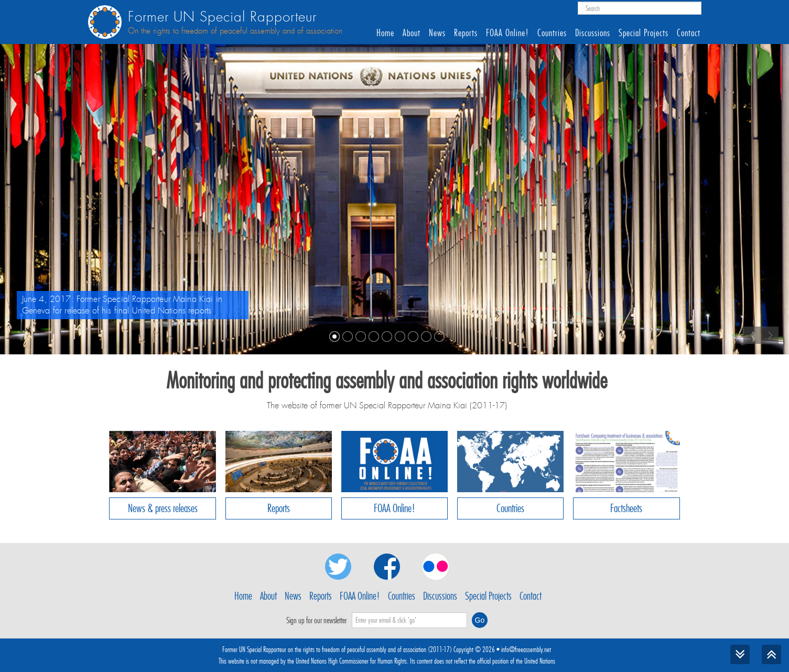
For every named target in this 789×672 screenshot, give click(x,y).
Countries (552, 33)
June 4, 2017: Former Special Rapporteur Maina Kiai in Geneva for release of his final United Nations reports (122, 305)
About (412, 33)
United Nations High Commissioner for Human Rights (351, 661)
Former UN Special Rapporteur (222, 17)
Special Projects (644, 33)
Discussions (593, 33)
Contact (689, 33)
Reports (466, 33)
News (437, 33)
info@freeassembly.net (526, 649)
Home (385, 33)
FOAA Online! (507, 33)
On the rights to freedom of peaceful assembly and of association (235, 31)
